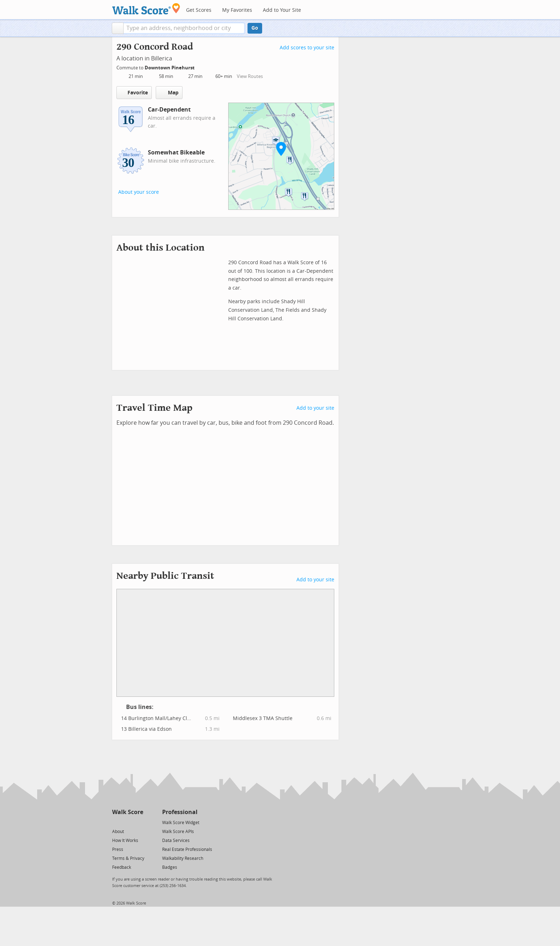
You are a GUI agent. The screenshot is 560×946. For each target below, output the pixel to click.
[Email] (138, 822)
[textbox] (184, 28)
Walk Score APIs (178, 832)
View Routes (250, 76)
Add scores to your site (307, 48)
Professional (180, 812)
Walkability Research (183, 858)
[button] (118, 28)
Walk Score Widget (181, 823)
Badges (170, 867)
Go (255, 28)
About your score (139, 192)
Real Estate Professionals (187, 849)
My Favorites (237, 10)
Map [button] (169, 93)
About (118, 832)
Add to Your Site (282, 10)
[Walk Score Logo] (146, 9)
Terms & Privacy (128, 858)
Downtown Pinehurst (170, 68)
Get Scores (199, 10)
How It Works (125, 841)
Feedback (122, 867)
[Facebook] (127, 822)
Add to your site (315, 408)
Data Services (176, 841)
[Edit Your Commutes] (199, 67)
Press (118, 849)
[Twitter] (116, 822)
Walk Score (128, 812)
